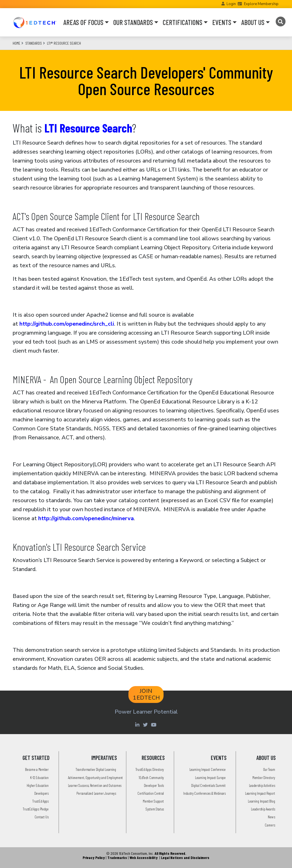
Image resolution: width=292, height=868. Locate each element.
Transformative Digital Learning (96, 769)
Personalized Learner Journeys (96, 793)
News (271, 817)
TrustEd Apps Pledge (36, 809)
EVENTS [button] (222, 22)
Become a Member (37, 769)
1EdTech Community (151, 777)
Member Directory (264, 777)
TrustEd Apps (40, 801)
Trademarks (117, 857)
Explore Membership (261, 4)
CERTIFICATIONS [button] (183, 22)
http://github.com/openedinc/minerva (86, 518)
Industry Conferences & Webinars (204, 793)
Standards (34, 43)
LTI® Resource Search (64, 43)
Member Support (153, 801)
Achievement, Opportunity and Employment (95, 777)
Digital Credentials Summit (208, 785)
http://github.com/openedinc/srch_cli (67, 324)
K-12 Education (39, 777)
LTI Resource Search (88, 128)
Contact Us (42, 817)
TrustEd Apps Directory (150, 769)
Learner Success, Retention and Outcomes (95, 785)
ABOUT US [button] (253, 22)
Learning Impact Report (260, 793)
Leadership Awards (263, 809)
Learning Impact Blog (261, 801)
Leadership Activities (262, 785)
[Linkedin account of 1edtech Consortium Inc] (138, 725)
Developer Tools (154, 785)
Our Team (269, 769)
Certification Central (151, 793)
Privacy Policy (94, 857)
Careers (270, 825)
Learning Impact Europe (210, 777)
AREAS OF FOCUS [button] (83, 22)
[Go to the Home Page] (35, 22)
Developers (41, 793)
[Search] (281, 22)
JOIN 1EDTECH (147, 694)
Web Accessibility (144, 857)
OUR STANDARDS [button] (133, 22)
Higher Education (38, 785)
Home (16, 43)
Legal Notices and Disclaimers (185, 857)
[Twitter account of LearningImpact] (146, 725)
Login (231, 4)
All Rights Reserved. (170, 853)
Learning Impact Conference (208, 769)
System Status (155, 809)
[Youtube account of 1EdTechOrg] (154, 725)
